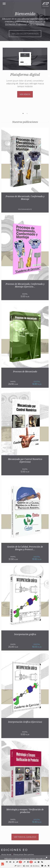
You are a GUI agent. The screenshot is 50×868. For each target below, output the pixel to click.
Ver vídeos (25, 94)
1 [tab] (23, 113)
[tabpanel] (25, 73)
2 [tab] (27, 113)
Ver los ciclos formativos (25, 34)
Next (49, 76)
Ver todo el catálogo (25, 837)
